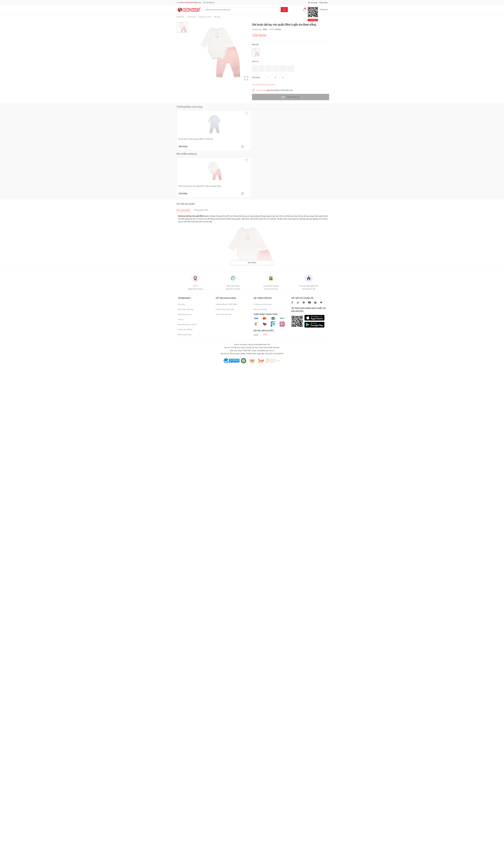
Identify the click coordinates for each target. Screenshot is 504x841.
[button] (220, 52)
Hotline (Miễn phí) (189, 3)
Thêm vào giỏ (291, 97)
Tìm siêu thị (209, 3)
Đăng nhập (324, 3)
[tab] (185, 210)
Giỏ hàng (308, 9)
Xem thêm (252, 263)
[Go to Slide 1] (182, 27)
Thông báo (322, 9)
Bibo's (265, 29)
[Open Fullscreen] (246, 78)
